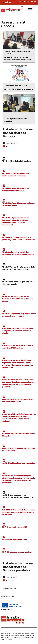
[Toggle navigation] (30, 9)
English (21, 2)
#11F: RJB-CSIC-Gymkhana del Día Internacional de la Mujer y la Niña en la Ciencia (18, 299)
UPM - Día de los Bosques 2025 (14, 527)
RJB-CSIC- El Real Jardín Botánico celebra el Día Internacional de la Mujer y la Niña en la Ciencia (19, 512)
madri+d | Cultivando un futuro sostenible (19, 463)
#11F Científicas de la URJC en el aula (19, 89)
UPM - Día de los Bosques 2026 (14, 540)
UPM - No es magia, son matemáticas (17, 552)
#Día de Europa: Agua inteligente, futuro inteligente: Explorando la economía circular (18, 331)
